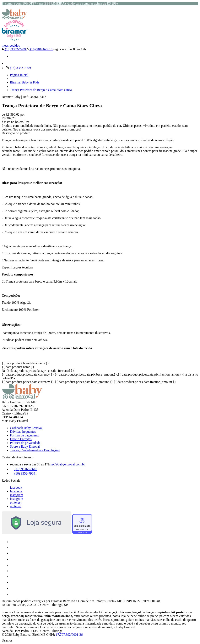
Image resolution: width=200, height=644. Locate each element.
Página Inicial (19, 75)
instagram (17, 495)
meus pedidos (11, 45)
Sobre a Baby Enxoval (25, 446)
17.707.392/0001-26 (69, 635)
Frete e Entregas (21, 439)
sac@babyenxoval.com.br (68, 464)
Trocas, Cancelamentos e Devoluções (35, 450)
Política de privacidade (25, 443)
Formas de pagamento (25, 435)
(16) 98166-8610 (40, 49)
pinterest (16, 502)
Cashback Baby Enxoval (26, 428)
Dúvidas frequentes (23, 432)
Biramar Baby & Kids (25, 82)
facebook (16, 488)
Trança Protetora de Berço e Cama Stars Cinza (41, 90)
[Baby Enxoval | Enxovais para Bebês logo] (15, 18)
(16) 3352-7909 (14, 49)
